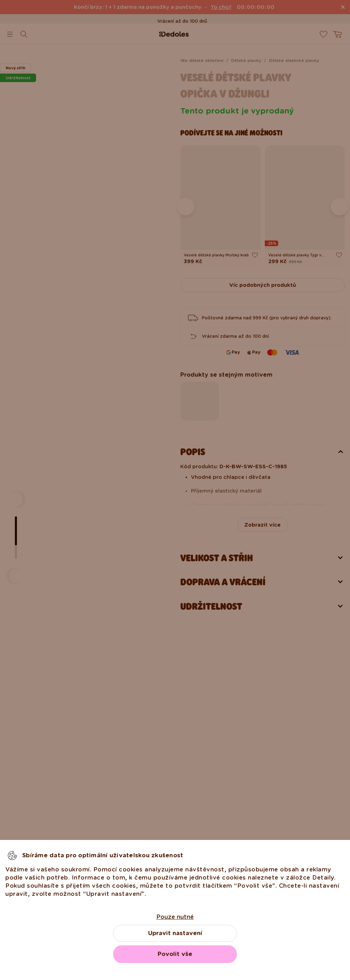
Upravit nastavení (175, 933)
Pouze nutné (175, 917)
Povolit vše (175, 954)
